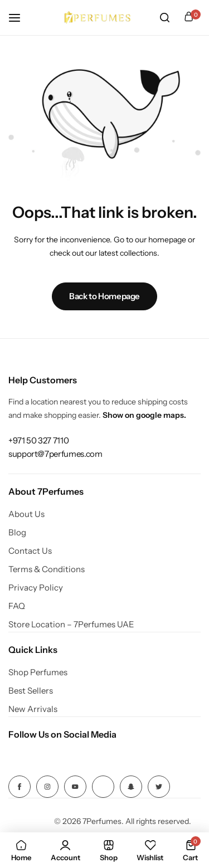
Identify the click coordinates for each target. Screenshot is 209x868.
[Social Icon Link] (20, 787)
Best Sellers (31, 691)
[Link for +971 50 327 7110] (38, 440)
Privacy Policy (36, 588)
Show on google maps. (144, 415)
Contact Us (30, 551)
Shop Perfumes (38, 672)
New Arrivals (33, 709)
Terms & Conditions (47, 569)
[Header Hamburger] (20, 18)
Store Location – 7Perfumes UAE (71, 625)
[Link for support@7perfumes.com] (55, 454)
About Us (26, 514)
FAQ (17, 606)
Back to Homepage (104, 296)
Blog (17, 533)
